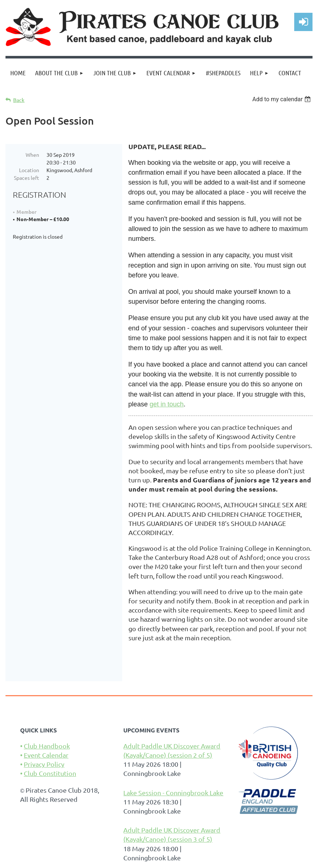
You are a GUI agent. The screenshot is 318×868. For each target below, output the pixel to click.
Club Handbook (47, 746)
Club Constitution (50, 773)
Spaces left (27, 178)
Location (29, 170)
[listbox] (282, 99)
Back (19, 100)
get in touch (167, 404)
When (32, 155)
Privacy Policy (44, 764)
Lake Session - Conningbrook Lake (173, 793)
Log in (303, 22)
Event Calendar (46, 755)
